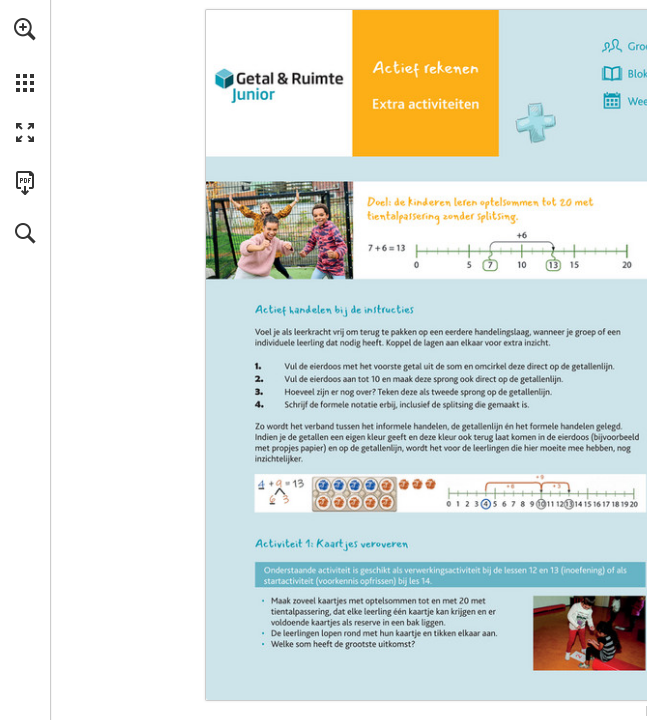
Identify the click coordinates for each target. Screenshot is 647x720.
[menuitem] (25, 55)
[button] (25, 29)
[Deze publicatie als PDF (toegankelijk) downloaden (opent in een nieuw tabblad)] (25, 183)
